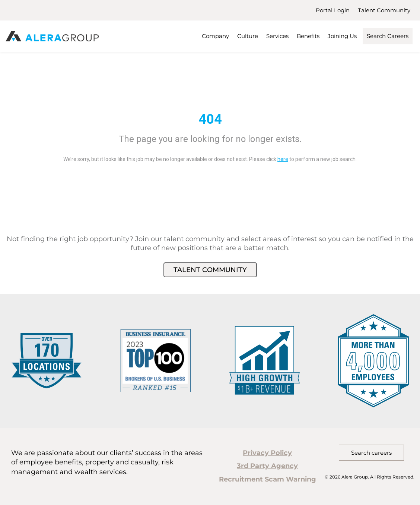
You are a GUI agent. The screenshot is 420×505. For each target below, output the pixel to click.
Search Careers (388, 36)
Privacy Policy (267, 453)
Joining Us (342, 36)
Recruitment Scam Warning (268, 479)
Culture (248, 36)
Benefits (308, 36)
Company (215, 36)
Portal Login (333, 10)
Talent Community (384, 10)
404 (210, 119)
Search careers (371, 453)
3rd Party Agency (267, 466)
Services (277, 36)
